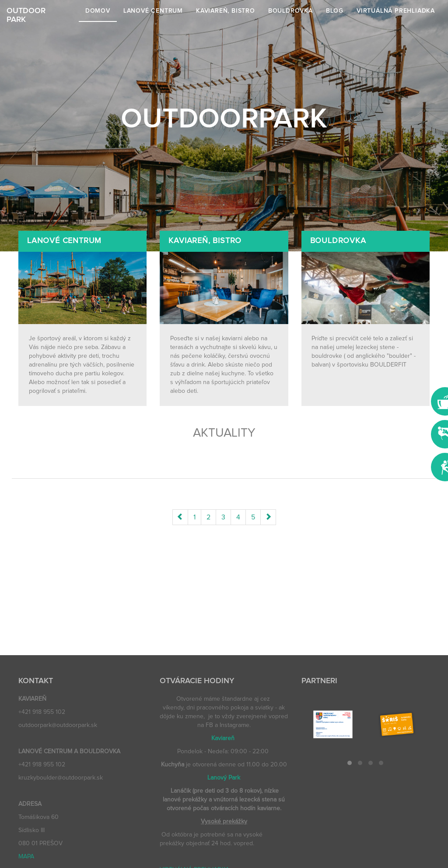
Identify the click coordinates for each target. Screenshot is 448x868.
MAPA (26, 857)
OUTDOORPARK (26, 14)
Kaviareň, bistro (226, 11)
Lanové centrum (153, 11)
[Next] (268, 517)
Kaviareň (223, 738)
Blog (335, 11)
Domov (98, 11)
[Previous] (180, 517)
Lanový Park (224, 778)
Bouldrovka (290, 11)
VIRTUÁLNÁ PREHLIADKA (396, 11)
